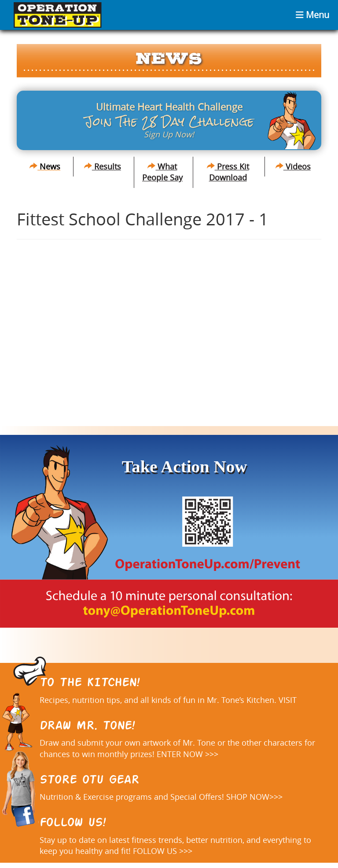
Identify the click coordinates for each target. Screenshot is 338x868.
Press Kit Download (228, 172)
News (45, 166)
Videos (293, 166)
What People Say (162, 172)
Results (103, 166)
